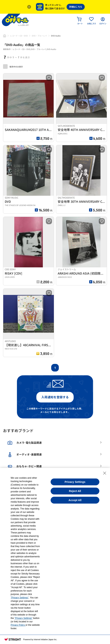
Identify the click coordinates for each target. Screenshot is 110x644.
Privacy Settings (75, 482)
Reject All (75, 491)
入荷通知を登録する (55, 397)
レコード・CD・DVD (19, 36)
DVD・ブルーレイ (39, 36)
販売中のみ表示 (13, 67)
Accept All (75, 500)
